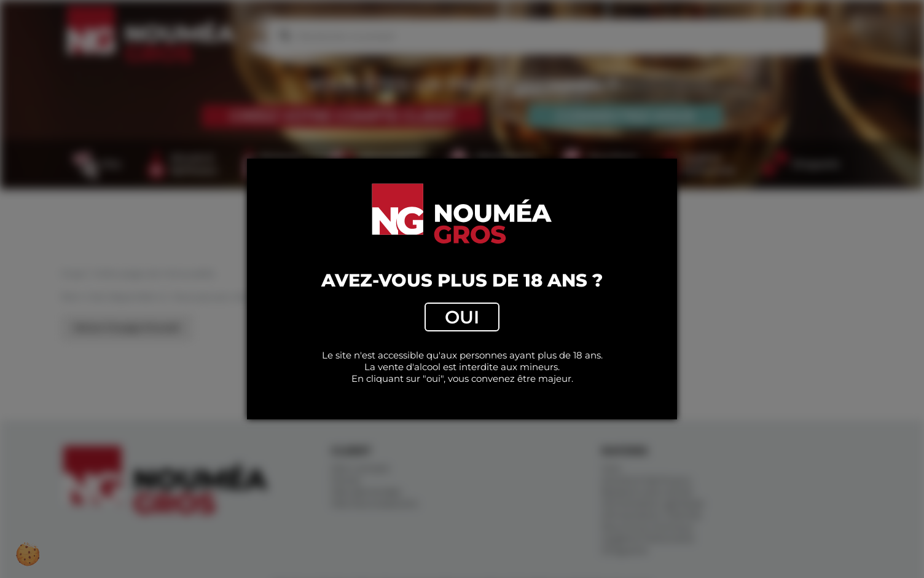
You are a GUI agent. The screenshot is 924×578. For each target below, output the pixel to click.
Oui (462, 317)
